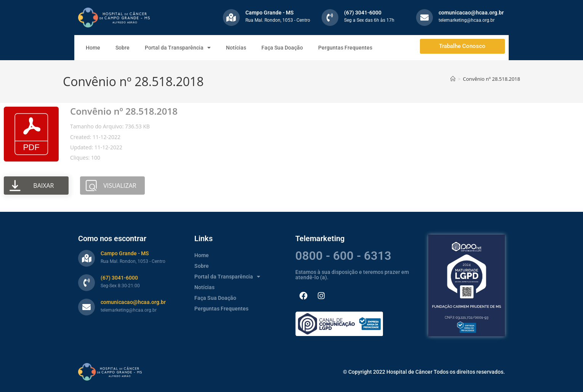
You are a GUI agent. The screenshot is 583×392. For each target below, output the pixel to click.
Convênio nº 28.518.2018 (492, 79)
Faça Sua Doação (282, 48)
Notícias (236, 48)
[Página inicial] (453, 79)
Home (93, 48)
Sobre (123, 48)
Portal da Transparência (178, 48)
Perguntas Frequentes (345, 48)
